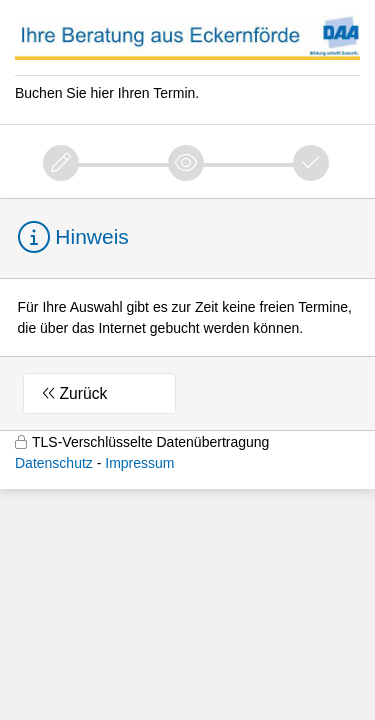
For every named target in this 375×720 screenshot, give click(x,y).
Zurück (84, 393)
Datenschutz (54, 463)
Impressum (139, 463)
